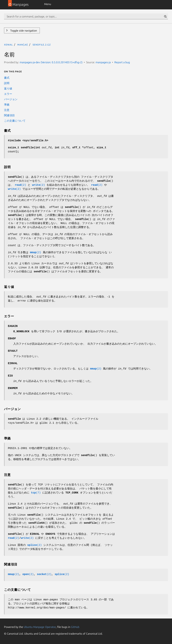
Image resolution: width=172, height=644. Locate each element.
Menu (48, 4)
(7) (36, 493)
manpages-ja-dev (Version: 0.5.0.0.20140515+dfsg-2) (51, 62)
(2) (21, 185)
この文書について (15, 121)
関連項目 (9, 115)
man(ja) (23, 44)
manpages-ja (103, 62)
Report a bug (122, 62)
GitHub (75, 627)
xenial (8, 44)
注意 (7, 110)
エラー (8, 94)
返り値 (8, 88)
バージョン (11, 99)
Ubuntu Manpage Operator (40, 627)
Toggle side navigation (23, 31)
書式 (7, 78)
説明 (7, 83)
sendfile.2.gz (42, 44)
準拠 (7, 105)
